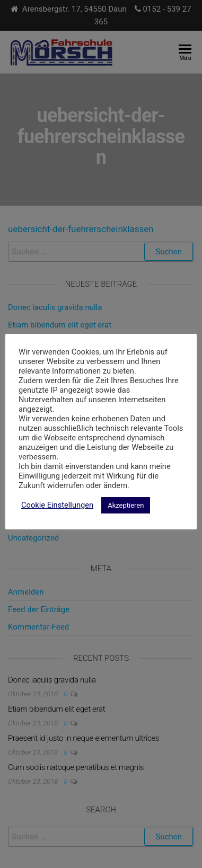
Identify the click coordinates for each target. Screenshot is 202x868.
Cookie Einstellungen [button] (57, 505)
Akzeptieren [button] (126, 505)
